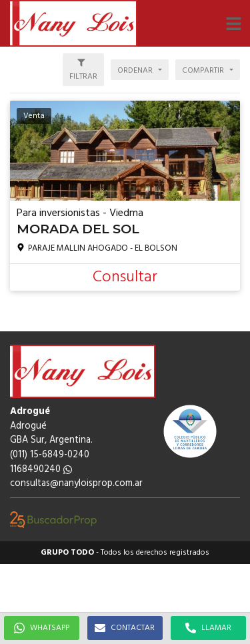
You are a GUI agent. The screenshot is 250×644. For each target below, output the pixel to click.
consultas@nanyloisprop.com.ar (76, 484)
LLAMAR (208, 628)
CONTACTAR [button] (125, 628)
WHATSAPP (42, 628)
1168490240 (41, 470)
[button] (233, 23)
